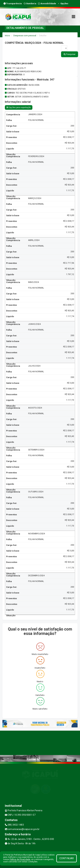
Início (7, 36)
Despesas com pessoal (25, 36)
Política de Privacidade (20, 859)
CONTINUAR (67, 858)
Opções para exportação (19, 107)
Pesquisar (70, 54)
